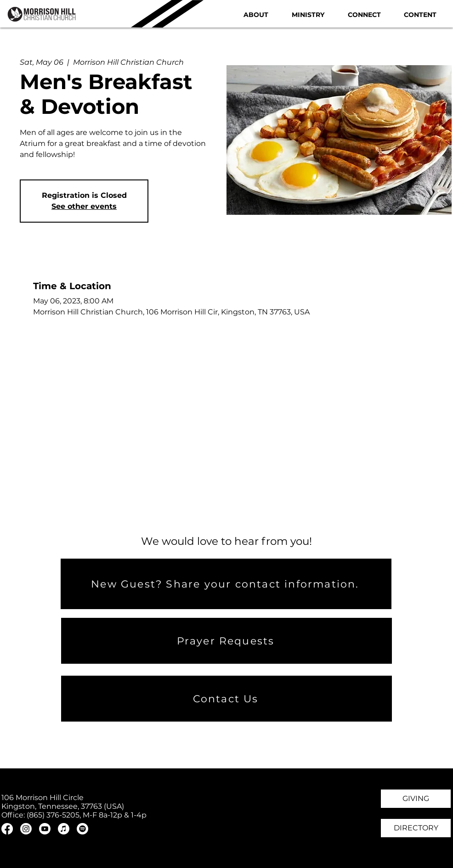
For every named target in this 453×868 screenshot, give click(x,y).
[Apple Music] (64, 829)
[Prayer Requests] (226, 641)
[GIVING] (416, 799)
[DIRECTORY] (416, 828)
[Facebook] (7, 829)
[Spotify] (82, 829)
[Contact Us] (226, 699)
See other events (84, 206)
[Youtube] (45, 829)
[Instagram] (26, 829)
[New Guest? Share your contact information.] (226, 584)
